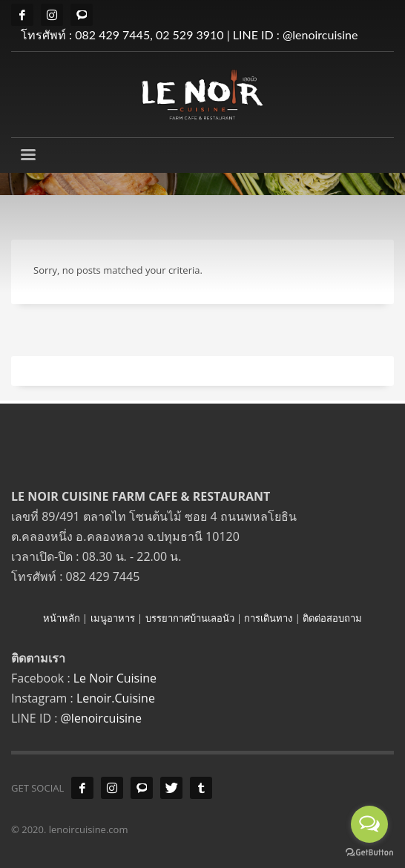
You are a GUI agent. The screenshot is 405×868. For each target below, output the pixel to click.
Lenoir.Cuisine (116, 698)
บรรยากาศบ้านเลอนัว (190, 618)
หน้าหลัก (62, 618)
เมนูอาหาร (113, 618)
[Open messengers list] (369, 824)
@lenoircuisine (101, 718)
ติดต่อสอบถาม (332, 618)
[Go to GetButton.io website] (369, 853)
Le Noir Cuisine (115, 678)
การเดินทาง (268, 618)
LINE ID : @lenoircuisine (296, 34)
